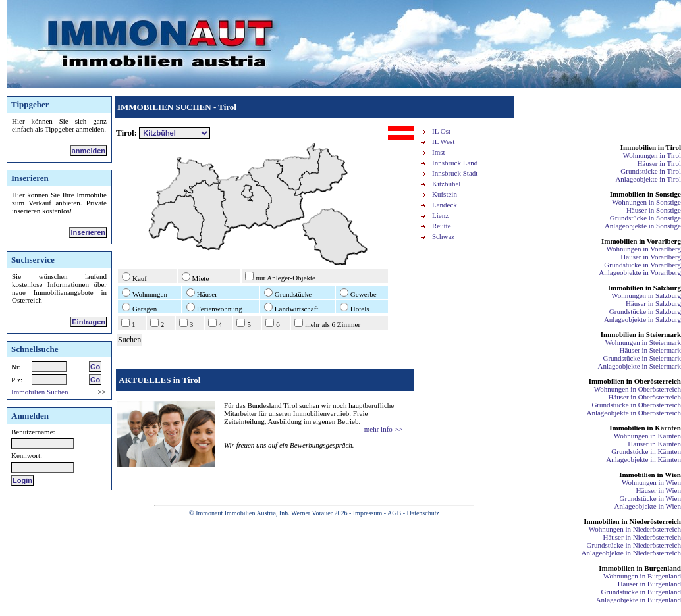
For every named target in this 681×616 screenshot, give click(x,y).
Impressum (368, 513)
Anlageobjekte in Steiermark (640, 366)
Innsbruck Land (455, 163)
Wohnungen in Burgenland (642, 576)
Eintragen (89, 322)
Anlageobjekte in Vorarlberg (640, 272)
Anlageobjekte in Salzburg (642, 319)
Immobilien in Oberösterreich (635, 381)
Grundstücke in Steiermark (642, 358)
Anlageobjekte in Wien (648, 506)
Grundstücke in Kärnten (646, 451)
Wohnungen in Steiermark (643, 342)
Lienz (440, 215)
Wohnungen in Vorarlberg (644, 249)
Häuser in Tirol (659, 163)
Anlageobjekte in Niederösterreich (632, 553)
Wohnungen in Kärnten (647, 436)
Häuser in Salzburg (653, 303)
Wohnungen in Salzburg (646, 295)
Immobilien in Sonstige (645, 194)
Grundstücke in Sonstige (645, 218)
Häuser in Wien (659, 490)
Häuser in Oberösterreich (644, 397)
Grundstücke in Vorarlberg (642, 265)
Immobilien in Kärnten (645, 428)
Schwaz (443, 236)
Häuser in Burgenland (649, 584)
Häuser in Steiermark (650, 350)
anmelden (89, 151)
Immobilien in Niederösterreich (632, 521)
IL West (443, 141)
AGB (394, 513)
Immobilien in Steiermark (641, 334)
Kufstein (445, 194)
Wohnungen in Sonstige (646, 202)
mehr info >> (383, 429)
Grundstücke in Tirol (651, 171)
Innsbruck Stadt (455, 173)
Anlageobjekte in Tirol (648, 179)
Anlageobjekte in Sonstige (643, 226)
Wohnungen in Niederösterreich (635, 529)
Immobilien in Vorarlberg (641, 241)
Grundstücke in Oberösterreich (636, 405)
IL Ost (441, 131)
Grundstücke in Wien (650, 498)
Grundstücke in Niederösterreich (634, 545)
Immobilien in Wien (650, 475)
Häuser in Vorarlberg (651, 257)
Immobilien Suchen (40, 392)
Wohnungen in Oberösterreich (638, 389)
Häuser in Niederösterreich (642, 537)
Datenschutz (422, 513)
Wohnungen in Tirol (652, 155)
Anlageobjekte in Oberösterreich (634, 413)
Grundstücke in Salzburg (645, 311)
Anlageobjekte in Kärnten (643, 459)
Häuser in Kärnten (654, 444)
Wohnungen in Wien (651, 482)
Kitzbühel (446, 184)
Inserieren (88, 232)
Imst (439, 152)
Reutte (442, 226)
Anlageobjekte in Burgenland (639, 600)
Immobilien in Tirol (651, 147)
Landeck (445, 205)
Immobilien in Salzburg (644, 288)
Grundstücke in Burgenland (641, 592)
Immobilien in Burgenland (640, 568)
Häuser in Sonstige (654, 210)
